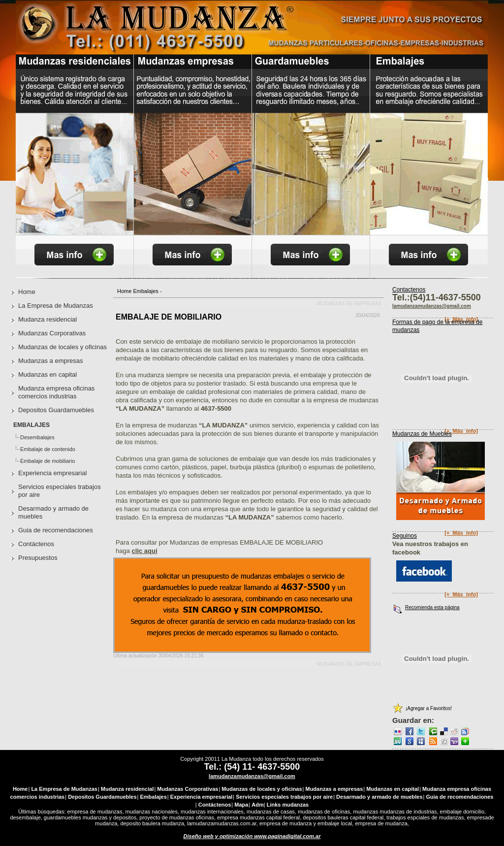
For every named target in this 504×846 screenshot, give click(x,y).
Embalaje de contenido (48, 449)
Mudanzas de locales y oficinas (63, 347)
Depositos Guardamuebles (56, 410)
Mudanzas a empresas (51, 361)
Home (124, 291)
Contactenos (409, 290)
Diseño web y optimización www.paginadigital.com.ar (252, 836)
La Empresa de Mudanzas (56, 306)
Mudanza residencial (47, 319)
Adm (257, 805)
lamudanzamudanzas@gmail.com (252, 776)
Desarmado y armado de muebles (53, 512)
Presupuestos (38, 558)
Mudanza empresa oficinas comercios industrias (56, 392)
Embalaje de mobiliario (47, 461)
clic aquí (145, 551)
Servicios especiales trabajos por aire (60, 491)
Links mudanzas (288, 805)
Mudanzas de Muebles (422, 434)
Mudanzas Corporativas (52, 333)
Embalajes (145, 291)
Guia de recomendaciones (56, 530)
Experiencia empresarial (52, 473)
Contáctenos (36, 544)
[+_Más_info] (461, 431)
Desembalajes (37, 437)
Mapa (241, 805)
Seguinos (405, 536)
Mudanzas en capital (47, 374)
